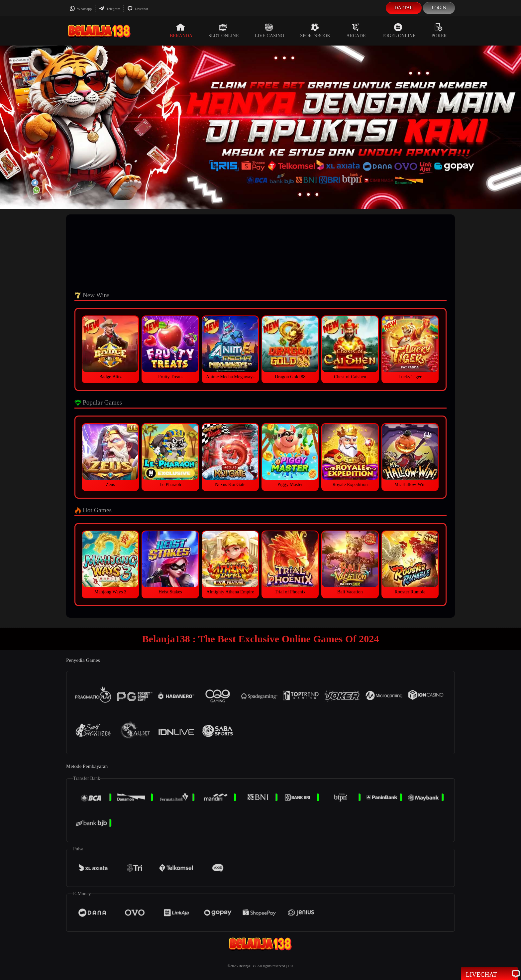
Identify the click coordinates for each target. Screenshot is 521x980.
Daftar (404, 8)
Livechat (138, 9)
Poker (439, 31)
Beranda (181, 31)
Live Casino (270, 31)
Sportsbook (315, 31)
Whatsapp (81, 9)
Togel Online (399, 31)
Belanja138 (247, 966)
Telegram (109, 9)
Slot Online (223, 31)
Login (439, 8)
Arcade (356, 31)
